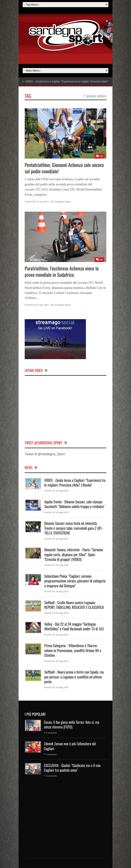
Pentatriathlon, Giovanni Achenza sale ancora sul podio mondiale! (64, 168)
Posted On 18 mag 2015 (57, 512)
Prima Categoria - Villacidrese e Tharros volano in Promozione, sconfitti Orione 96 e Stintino (73, 650)
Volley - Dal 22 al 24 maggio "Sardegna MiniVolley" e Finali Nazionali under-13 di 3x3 (74, 626)
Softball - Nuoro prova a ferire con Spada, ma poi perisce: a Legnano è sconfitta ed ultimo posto (74, 677)
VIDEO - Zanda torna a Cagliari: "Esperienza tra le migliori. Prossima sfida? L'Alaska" (75, 483)
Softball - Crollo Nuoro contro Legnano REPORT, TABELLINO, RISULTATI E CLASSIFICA (74, 605)
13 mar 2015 (43, 202)
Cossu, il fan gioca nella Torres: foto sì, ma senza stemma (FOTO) (72, 724)
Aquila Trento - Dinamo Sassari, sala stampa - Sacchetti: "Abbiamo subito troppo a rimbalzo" (74, 504)
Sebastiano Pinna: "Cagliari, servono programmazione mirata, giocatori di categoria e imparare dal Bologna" (75, 581)
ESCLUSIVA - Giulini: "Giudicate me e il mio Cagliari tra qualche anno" (72, 768)
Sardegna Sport (62, 202)
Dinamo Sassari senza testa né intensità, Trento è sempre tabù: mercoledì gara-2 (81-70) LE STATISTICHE (74, 528)
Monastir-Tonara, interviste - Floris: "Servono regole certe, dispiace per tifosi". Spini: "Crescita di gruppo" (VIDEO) (74, 554)
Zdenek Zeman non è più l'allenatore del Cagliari (70, 746)
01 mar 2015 (43, 305)
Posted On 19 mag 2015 (57, 491)
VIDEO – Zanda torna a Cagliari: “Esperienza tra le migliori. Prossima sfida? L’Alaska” (72, 82)
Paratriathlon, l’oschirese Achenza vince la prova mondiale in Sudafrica (62, 271)
